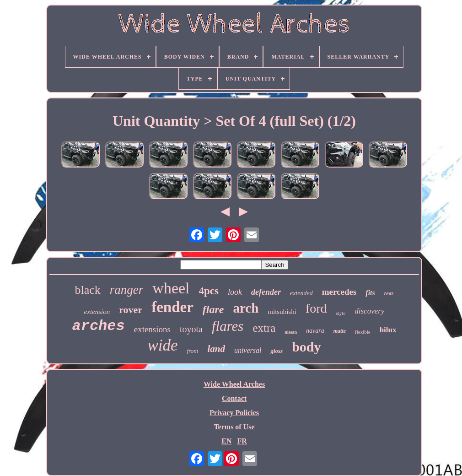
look (235, 292)
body (306, 347)
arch (246, 308)
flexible (363, 332)
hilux (388, 330)
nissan (291, 332)
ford (316, 308)
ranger (127, 290)
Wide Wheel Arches (234, 384)
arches (98, 326)
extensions (152, 329)
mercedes (339, 292)
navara (315, 331)
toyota (191, 329)
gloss (277, 351)
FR (242, 441)
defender (266, 292)
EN (226, 441)
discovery (369, 311)
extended (301, 293)
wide (162, 345)
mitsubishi (282, 312)
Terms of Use (234, 427)
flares (228, 326)
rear (389, 293)
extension (97, 312)
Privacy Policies (234, 413)
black (88, 290)
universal (248, 350)
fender (172, 307)
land (216, 349)
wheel (171, 288)
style (341, 313)
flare (213, 309)
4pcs (209, 291)
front (193, 351)
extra (264, 328)
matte (340, 331)
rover (131, 310)
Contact (234, 398)
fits (370, 293)
